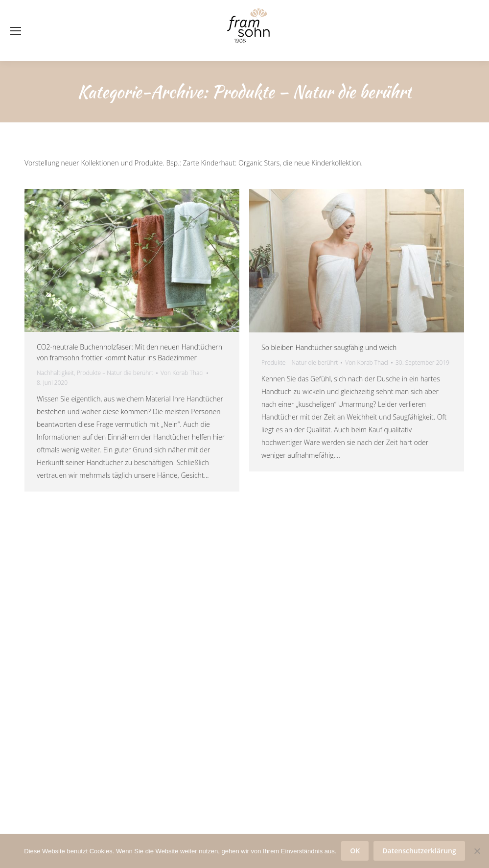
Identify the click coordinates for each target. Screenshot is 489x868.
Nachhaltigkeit (55, 373)
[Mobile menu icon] (16, 31)
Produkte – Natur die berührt (115, 373)
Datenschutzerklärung (419, 851)
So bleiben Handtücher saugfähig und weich (329, 347)
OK (355, 851)
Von (182, 373)
